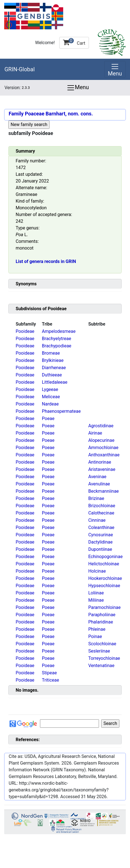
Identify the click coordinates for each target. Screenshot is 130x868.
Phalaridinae (101, 622)
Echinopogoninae (106, 557)
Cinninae (97, 520)
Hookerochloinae (105, 578)
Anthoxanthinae (104, 455)
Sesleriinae (99, 651)
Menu (78, 88)
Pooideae (25, 331)
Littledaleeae (55, 382)
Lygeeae (50, 389)
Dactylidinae (101, 542)
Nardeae (50, 404)
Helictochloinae (104, 564)
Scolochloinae (102, 644)
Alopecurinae (101, 440)
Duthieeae (52, 375)
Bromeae (51, 353)
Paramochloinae (105, 607)
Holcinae (97, 571)
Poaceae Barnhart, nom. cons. (59, 114)
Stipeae (49, 673)
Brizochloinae (102, 506)
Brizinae (96, 498)
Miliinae (96, 600)
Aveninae (97, 477)
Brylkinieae (53, 360)
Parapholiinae (102, 615)
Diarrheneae (54, 368)
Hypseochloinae (104, 586)
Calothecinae (101, 513)
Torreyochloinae (104, 658)
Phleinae (97, 629)
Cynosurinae (101, 535)
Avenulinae (99, 484)
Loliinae (96, 593)
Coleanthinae (101, 527)
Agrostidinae (101, 426)
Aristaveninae (102, 469)
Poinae (95, 636)
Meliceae (51, 397)
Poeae (48, 418)
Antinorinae (100, 462)
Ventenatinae (101, 666)
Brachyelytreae (57, 339)
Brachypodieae (57, 346)
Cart (74, 42)
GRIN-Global (20, 69)
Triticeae (50, 680)
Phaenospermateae (61, 411)
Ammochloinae (103, 448)
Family (16, 114)
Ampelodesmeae (59, 331)
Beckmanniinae (104, 491)
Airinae (95, 433)
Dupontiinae (100, 549)
